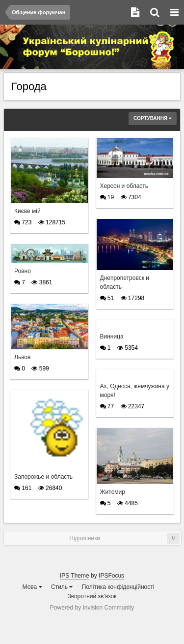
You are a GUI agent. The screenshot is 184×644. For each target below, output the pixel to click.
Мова (32, 587)
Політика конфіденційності (118, 587)
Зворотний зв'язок (92, 596)
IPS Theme (75, 576)
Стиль (62, 587)
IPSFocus (111, 576)
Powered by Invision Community (92, 608)
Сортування (153, 118)
